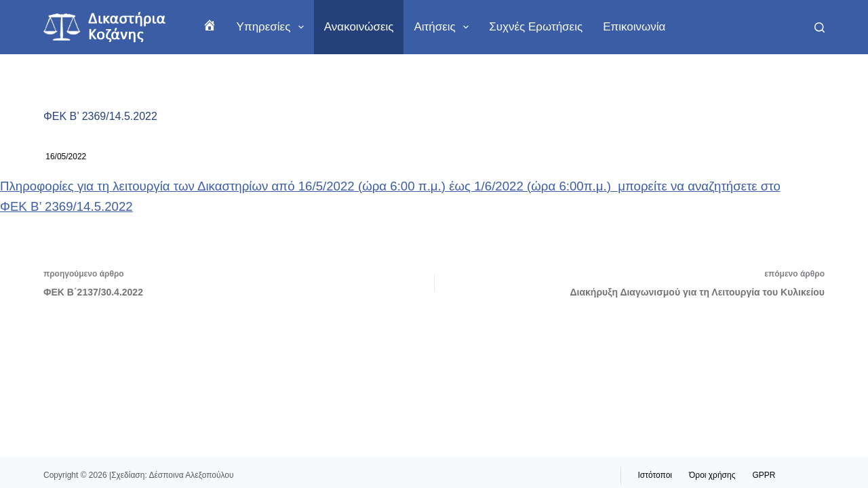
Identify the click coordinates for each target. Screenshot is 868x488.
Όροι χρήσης (712, 475)
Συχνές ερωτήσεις (536, 27)
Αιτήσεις (444, 27)
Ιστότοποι (655, 475)
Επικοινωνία (634, 27)
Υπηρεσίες (273, 27)
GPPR (764, 475)
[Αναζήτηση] (820, 27)
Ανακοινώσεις (359, 27)
